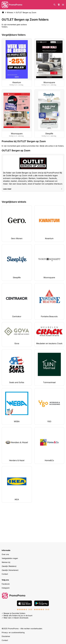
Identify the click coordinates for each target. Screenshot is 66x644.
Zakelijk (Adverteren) (10, 570)
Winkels (10, 12)
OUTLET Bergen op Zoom (26, 12)
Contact (5, 574)
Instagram (6, 588)
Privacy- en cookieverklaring (13, 632)
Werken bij (6, 562)
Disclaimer (6, 636)
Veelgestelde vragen (10, 558)
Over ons (5, 554)
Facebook (6, 584)
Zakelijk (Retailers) (9, 566)
